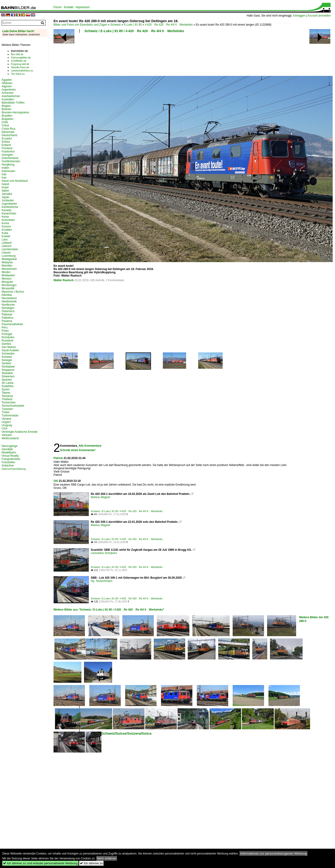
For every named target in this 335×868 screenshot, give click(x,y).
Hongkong (8, 165)
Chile (5, 122)
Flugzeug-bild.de (20, 64)
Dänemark (8, 132)
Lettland (7, 243)
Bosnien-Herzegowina (15, 112)
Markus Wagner (100, 497)
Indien (5, 168)
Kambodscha (10, 207)
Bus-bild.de (17, 54)
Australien (8, 99)
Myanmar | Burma (13, 292)
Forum (58, 7)
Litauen (6, 253)
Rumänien (8, 337)
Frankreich (8, 152)
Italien (5, 191)
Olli (56, 481)
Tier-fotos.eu (18, 74)
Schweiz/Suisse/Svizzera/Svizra (126, 733)
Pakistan (7, 314)
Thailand (7, 399)
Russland (7, 341)
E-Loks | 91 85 (133, 25)
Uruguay (7, 425)
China (5, 125)
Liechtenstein (10, 249)
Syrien (6, 389)
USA (5, 429)
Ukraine (6, 419)
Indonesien (8, 171)
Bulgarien (8, 119)
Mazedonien (9, 269)
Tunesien (7, 409)
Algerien (7, 86)
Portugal (7, 334)
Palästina (7, 318)
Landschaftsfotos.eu (22, 71)
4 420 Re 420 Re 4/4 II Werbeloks (169, 25)
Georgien (7, 155)
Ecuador (7, 138)
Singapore (8, 370)
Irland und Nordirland (15, 181)
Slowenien (8, 376)
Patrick (58, 458)
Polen (5, 331)
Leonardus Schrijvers (104, 553)
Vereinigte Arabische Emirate (20, 432)
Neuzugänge (10, 446)
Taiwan (6, 393)
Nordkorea (8, 305)
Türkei (5, 412)
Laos (5, 240)
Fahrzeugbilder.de (21, 57)
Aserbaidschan (11, 96)
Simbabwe (8, 367)
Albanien (7, 83)
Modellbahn (9, 453)
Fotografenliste (11, 459)
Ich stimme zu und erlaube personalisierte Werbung (40, 863)
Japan (5, 197)
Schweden (8, 354)
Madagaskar (9, 259)
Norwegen (8, 308)
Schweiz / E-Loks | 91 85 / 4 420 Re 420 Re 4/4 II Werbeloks (134, 31)
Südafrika (8, 386)
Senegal (7, 360)
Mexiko (6, 272)
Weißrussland (10, 438)
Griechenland (10, 158)
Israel (5, 187)
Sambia (6, 344)
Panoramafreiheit (12, 324)
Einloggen (299, 16)
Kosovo (6, 226)
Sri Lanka (8, 383)
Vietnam (7, 435)
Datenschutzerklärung (14, 469)
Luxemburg (9, 256)
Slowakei (7, 373)
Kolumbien (8, 220)
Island (5, 184)
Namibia (7, 295)
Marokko (7, 266)
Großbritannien (11, 161)
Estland (6, 145)
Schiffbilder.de (19, 61)
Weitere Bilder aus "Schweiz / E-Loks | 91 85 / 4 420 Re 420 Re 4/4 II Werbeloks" (109, 610)
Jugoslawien (9, 204)
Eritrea (6, 142)
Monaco (7, 279)
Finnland (7, 148)
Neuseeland (9, 298)
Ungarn (6, 422)
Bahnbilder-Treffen (13, 103)
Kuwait (6, 236)
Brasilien (7, 116)
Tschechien (9, 402)
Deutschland (9, 135)
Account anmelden (319, 16)
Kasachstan (9, 213)
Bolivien (7, 109)
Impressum (82, 7)
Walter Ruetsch (64, 280)
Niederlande (9, 301)
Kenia (5, 217)
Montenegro (9, 285)
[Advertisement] (173, 56)
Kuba (5, 233)
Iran (4, 178)
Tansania (7, 396)
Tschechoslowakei (13, 406)
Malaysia (7, 262)
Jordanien (8, 200)
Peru (5, 328)
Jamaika (7, 194)
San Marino (9, 347)
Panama (7, 321)
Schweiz (116, 25)
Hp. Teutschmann (102, 581)
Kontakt (69, 7)
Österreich (8, 311)
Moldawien (8, 275)
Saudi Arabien (10, 350)
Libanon (7, 246)
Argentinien (9, 90)
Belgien (6, 106)
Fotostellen (8, 462)
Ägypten (7, 80)
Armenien (8, 93)
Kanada (6, 210)
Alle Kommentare (90, 446)
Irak (4, 174)
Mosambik (8, 288)
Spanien (7, 380)
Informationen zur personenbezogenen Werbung (273, 853)
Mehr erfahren (107, 858)
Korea (5, 223)
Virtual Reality (10, 456)
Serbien (6, 363)
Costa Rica (8, 129)
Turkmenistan (10, 415)
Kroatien (7, 230)
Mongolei (7, 282)
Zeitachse (8, 466)
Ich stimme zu (91, 863)
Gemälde (7, 449)
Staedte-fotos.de (20, 67)
